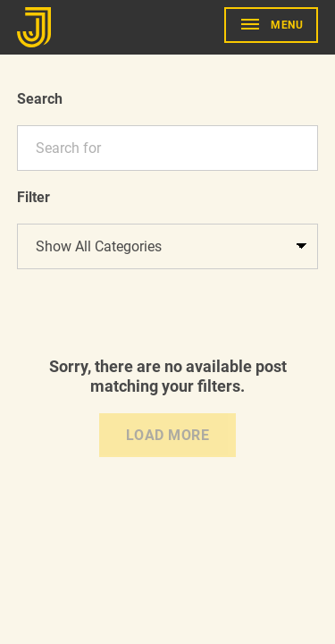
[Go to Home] (37, 27)
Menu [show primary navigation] (287, 25)
